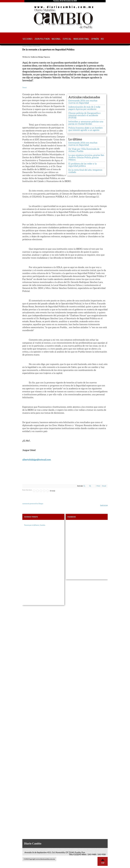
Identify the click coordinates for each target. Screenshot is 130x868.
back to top (104, 505)
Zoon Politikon (42, 39)
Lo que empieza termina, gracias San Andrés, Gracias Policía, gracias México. (86, 157)
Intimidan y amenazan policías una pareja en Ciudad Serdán (86, 123)
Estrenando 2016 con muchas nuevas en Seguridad (83, 102)
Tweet (25, 87)
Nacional (56, 39)
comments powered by (33, 504)
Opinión (95, 39)
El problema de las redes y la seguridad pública (82, 165)
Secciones (28, 39)
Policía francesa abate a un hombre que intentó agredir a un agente (86, 129)
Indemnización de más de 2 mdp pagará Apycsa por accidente (84, 108)
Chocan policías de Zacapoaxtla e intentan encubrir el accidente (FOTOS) (84, 115)
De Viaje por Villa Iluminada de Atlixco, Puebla (84, 150)
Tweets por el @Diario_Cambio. (35, 525)
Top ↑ (103, 861)
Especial (67, 39)
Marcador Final (81, 39)
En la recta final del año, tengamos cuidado (85, 171)
